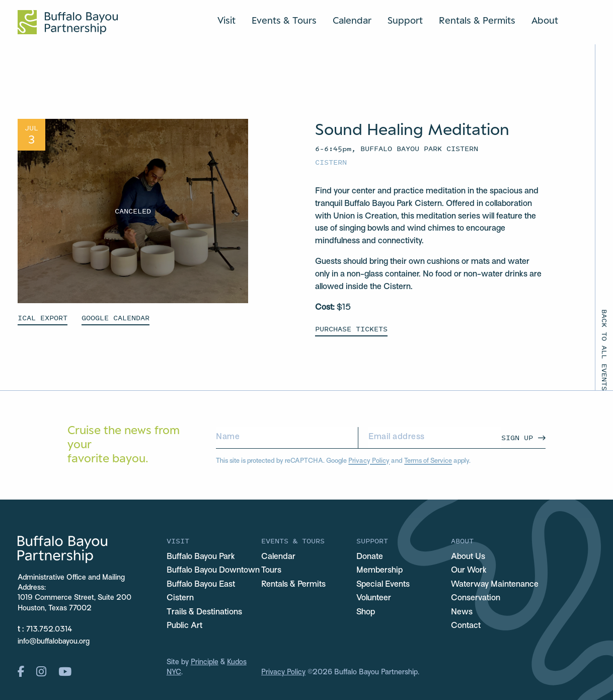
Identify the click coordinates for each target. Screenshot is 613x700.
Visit (226, 20)
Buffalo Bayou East (201, 585)
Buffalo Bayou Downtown (213, 571)
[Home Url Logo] (68, 22)
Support (405, 20)
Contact (466, 626)
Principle (205, 662)
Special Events (383, 585)
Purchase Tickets (351, 329)
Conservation (476, 598)
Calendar (352, 20)
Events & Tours (284, 20)
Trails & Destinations (204, 612)
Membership (379, 571)
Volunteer (374, 598)
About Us (468, 557)
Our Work (469, 571)
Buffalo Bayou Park (201, 557)
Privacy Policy (369, 461)
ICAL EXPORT (43, 318)
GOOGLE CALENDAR (116, 318)
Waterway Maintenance (495, 585)
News (462, 612)
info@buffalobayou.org (54, 642)
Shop (366, 612)
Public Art (184, 626)
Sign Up (517, 437)
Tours (271, 571)
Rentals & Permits (477, 20)
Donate (370, 557)
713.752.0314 (49, 630)
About (545, 20)
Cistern (331, 162)
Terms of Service (428, 461)
